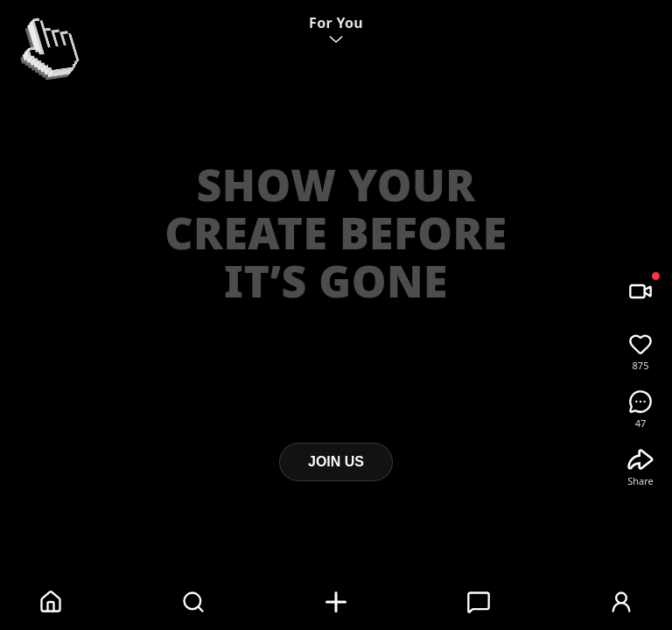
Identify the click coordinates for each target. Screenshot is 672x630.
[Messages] (479, 602)
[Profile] (621, 602)
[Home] (51, 602)
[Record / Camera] (640, 291)
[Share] (640, 459)
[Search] (193, 602)
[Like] (640, 344)
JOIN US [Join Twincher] (336, 462)
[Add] (336, 602)
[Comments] (640, 402)
